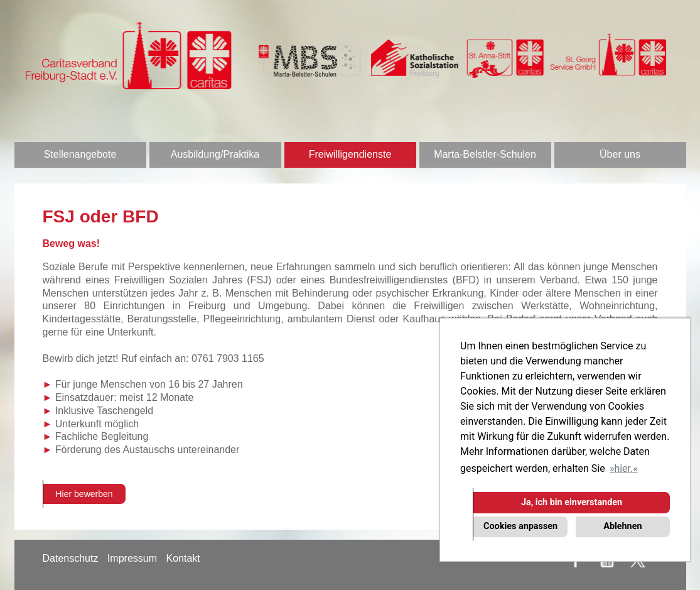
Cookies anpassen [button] (520, 526)
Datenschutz (71, 558)
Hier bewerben (84, 494)
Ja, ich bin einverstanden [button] (572, 502)
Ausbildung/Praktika (215, 154)
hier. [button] (623, 468)
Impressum (132, 558)
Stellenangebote (80, 154)
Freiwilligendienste (350, 154)
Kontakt (183, 558)
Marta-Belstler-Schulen (485, 154)
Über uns (620, 154)
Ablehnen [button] (622, 526)
